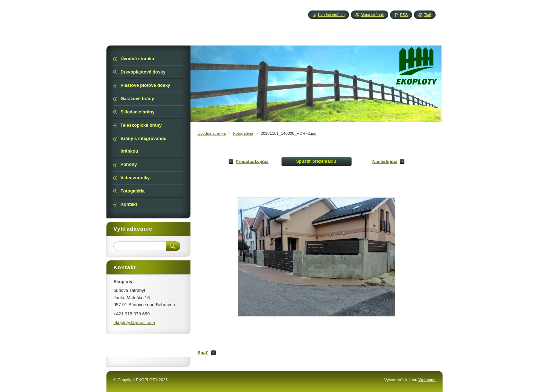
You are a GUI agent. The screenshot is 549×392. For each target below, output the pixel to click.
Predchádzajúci (252, 162)
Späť (203, 353)
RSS (404, 15)
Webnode (427, 380)
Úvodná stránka (212, 133)
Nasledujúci (385, 162)
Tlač (427, 15)
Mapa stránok (372, 15)
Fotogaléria (243, 133)
